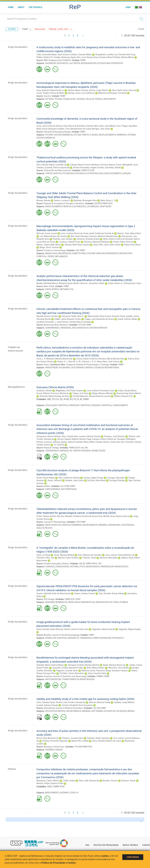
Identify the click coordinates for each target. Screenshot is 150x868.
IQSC (50, 787)
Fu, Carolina (59, 445)
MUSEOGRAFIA (93, 567)
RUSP (66, 399)
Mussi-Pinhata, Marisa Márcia (121, 57)
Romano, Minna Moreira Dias (111, 359)
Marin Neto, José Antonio (108, 362)
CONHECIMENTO (120, 405)
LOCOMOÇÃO (93, 206)
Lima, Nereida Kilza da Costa (78, 129)
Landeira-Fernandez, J (46, 322)
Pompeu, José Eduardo (115, 436)
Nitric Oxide (49, 286)
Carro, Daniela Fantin (46, 702)
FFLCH (56, 399)
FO (75, 399)
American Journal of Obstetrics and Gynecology (65, 676)
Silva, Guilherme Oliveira (69, 478)
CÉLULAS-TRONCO (94, 99)
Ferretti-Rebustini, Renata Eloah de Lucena (92, 396)
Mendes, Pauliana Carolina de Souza (81, 516)
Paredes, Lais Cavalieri (63, 239)
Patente (12, 769)
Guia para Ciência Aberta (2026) (55, 387)
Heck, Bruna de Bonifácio (74, 126)
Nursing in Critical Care (54, 747)
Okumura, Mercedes (109, 558)
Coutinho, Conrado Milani (80, 55)
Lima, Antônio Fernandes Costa (101, 391)
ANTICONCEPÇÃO (53, 679)
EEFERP (98, 203)
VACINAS (81, 99)
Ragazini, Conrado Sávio (67, 671)
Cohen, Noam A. (115, 283)
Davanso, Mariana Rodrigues (97, 242)
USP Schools (36, 7)
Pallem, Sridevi (43, 57)
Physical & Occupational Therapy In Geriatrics (64, 203)
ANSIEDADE (66, 328)
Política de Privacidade (106, 845)
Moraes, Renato (43, 200)
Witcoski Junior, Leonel (47, 233)
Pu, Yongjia (55, 57)
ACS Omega (49, 599)
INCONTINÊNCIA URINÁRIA (95, 525)
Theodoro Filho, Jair (45, 558)
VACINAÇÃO (51, 63)
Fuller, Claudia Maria (127, 391)
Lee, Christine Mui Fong (125, 55)
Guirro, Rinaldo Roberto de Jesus (107, 741)
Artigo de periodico (18, 47)
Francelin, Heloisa (133, 442)
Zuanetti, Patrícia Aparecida (57, 168)
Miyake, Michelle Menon (47, 283)
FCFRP (66, 486)
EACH (78, 448)
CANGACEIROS (62, 567)
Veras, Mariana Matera (64, 555)
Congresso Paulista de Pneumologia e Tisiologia (87, 365)
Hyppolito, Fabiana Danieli (103, 629)
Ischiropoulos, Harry (132, 283)
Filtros (12, 29)
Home (11, 7)
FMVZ (94, 564)
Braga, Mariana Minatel (103, 393)
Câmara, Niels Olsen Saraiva (77, 245)
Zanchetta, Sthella (113, 168)
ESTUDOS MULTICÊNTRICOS (110, 63)
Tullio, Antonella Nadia (46, 55)
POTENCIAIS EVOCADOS (74, 173)
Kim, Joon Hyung (85, 57)
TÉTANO (58, 99)
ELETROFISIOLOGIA (95, 173)
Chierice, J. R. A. (89, 362)
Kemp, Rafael (118, 593)
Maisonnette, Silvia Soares (99, 316)
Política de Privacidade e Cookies (59, 863)
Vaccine (47, 96)
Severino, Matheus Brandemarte (104, 236)
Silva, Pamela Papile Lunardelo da (51, 165)
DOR (74, 328)
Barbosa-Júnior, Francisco (93, 671)
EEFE (110, 203)
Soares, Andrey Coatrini (85, 593)
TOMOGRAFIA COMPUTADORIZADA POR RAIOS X (102, 638)
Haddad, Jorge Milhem (124, 702)
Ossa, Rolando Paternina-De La (50, 90)
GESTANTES (63, 63)
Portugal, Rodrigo (117, 480)
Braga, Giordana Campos (117, 671)
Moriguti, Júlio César (101, 129)
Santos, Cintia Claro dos (114, 442)
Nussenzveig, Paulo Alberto (129, 393)
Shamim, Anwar (129, 781)
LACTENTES (74, 63)
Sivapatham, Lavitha (104, 55)
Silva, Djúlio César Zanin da (124, 90)
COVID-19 (74, 793)
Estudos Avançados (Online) (56, 564)
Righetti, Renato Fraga (81, 439)
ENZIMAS (64, 793)
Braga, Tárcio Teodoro (49, 247)
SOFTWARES (97, 711)
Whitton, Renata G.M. (123, 396)
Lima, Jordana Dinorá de (72, 233)
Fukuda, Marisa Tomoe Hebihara (85, 165)
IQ (61, 486)
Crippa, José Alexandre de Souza (99, 319)
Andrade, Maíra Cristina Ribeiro (50, 665)
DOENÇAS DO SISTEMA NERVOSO (92, 328)
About (21, 7)
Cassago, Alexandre (116, 478)
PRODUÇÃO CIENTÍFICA (80, 405)
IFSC (73, 599)
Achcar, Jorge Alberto (99, 90)
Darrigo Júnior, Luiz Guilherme (81, 93)
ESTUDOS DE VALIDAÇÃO (115, 711)
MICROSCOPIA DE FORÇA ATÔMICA (112, 602)
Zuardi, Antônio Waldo (127, 319)
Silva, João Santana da (89, 781)
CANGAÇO (50, 567)
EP (71, 399)
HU (82, 448)
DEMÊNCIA (122, 135)
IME (49, 399)
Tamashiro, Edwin (96, 283)
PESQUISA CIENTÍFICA (102, 405)
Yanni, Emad (63, 55)
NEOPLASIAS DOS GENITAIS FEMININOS (63, 525)
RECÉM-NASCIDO (89, 63)
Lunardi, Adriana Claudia (90, 436)
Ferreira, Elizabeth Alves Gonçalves (77, 705)
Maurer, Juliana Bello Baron (49, 245)
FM (86, 448)
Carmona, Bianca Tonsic (111, 165)
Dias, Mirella (104, 516)
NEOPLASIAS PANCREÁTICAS (82, 602)
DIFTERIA (49, 99)
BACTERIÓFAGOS (69, 489)
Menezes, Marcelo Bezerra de (59, 359)
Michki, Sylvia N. (81, 283)
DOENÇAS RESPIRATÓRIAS (107, 368)
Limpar (141, 29)
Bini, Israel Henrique (80, 236)
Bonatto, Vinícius (110, 781)
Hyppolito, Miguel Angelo (130, 629)
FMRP (83, 60)
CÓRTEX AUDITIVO (54, 173)
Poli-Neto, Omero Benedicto (72, 673)
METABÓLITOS (67, 289)
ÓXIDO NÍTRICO (52, 289)
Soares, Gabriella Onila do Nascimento (54, 593)
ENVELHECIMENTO (107, 135)
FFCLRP (91, 170)
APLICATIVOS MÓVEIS (55, 711)
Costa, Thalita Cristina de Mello (50, 93)
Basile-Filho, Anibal (80, 741)
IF (78, 399)
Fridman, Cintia (89, 558)
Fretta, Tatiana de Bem (46, 516)
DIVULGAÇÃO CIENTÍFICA (57, 405)
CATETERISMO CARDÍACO (82, 368)
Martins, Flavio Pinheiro (68, 558)
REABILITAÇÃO (99, 451)
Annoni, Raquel (64, 439)
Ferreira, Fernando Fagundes (55, 741)
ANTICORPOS (109, 99)
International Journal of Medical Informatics (63, 708)
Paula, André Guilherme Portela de (98, 233)
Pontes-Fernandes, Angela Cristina (89, 168)
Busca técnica (130, 845)
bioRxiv (47, 486)
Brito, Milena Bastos (96, 668)
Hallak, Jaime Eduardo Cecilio (68, 319)
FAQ (87, 845)
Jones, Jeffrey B (54, 480)
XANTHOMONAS (53, 489)
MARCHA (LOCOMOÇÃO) (75, 206)
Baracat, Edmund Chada (100, 702)
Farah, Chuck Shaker (46, 478)
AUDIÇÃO (127, 173)
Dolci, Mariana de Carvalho (90, 555)
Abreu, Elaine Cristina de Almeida (118, 239)
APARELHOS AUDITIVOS (56, 638)
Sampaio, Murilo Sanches (98, 738)
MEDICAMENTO (52, 793)
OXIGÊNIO (50, 750)
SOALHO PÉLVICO (44, 528)
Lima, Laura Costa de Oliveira (49, 126)
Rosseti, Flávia (118, 316)
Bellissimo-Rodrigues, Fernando (112, 93)
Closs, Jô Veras (43, 555)
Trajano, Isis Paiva (81, 393)
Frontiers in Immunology (54, 250)
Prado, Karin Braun (132, 245)
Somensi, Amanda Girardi (88, 239)
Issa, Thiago (122, 126)
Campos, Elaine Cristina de (104, 439)
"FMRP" (27, 29)
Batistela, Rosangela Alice (85, 200)
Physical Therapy (51, 448)
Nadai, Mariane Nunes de (114, 665)
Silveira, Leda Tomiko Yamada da (70, 702)
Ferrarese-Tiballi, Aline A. (73, 316)
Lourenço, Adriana (52, 442)
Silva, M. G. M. (74, 362)
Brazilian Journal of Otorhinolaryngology (61, 635)
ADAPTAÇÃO (106, 206)
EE (61, 399)
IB (81, 399)
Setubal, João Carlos (74, 480)
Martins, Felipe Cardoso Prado (50, 783)
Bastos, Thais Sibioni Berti (129, 233)
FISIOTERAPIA (128, 525)
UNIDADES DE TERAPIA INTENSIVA (75, 451)
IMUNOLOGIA (51, 253)
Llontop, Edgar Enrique (93, 478)
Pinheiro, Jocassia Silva (73, 738)
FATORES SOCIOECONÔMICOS (59, 135)
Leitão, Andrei (69, 781)
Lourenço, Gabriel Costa (70, 242)
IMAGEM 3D (73, 638)
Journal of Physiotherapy (55, 522)
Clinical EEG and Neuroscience (57, 170)
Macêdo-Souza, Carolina (47, 316)
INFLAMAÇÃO (61, 256)
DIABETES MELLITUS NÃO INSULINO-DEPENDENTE (95, 253)
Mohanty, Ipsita (66, 283)
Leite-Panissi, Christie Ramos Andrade (74, 322)
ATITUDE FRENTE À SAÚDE (86, 135)
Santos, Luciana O (62, 200)
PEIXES (51, 256)
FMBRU (100, 676)
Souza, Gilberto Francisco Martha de (53, 393)
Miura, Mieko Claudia (93, 442)
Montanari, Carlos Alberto (48, 781)
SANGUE (59, 750)
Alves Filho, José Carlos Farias (107, 245)
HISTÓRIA (74, 567)
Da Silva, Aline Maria (96, 480)
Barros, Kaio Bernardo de (48, 738)
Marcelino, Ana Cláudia (119, 668)
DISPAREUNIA (114, 525)
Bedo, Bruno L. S (108, 200)
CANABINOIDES (52, 328)
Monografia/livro (16, 387)
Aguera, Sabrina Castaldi (72, 442)
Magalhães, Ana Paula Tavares (69, 391)
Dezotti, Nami (93, 126)
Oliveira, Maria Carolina (78, 90)
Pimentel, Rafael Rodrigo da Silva (54, 396)
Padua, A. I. (62, 362)
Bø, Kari (61, 516)
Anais (46, 365)
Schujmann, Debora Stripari (49, 436)
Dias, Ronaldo (105, 593)
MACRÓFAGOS (65, 253)
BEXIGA (131, 711)
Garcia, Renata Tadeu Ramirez (50, 629)
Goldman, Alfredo (44, 391)
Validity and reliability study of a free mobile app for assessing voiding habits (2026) (85, 699)
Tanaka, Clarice (43, 445)
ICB (77, 250)
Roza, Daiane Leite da (120, 516)
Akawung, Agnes (69, 57)
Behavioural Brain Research (56, 325)
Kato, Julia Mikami (108, 126)
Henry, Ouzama (100, 57)
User (128, 7)
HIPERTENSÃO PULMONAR (57, 368)
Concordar (133, 857)
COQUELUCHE (69, 99)
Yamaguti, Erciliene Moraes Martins (84, 665)
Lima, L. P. (41, 359)
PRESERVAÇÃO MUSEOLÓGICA (114, 567)
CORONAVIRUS (52, 451)
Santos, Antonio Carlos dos (76, 629)
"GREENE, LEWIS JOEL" (60, 29)
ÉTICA (82, 567)
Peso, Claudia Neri (70, 436)
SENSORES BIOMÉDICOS (56, 602)
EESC (78, 599)
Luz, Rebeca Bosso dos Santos (53, 236)
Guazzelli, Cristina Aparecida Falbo (68, 668)
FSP (78, 522)
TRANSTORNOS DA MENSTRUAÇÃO (78, 679)
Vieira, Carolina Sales (97, 673)
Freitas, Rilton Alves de (123, 242)
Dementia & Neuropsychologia (57, 132)
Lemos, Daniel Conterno (87, 359)
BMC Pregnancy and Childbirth (57, 60)
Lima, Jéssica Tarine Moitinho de (120, 555)
